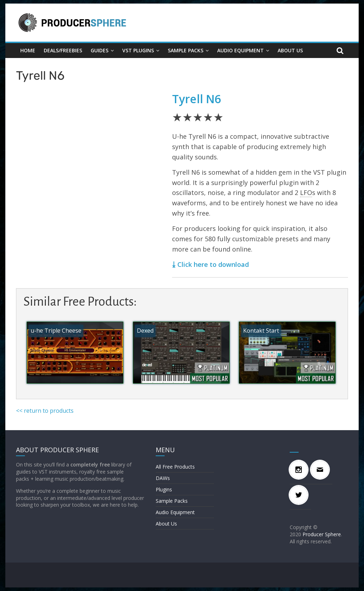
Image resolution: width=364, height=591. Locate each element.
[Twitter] (300, 495)
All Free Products (175, 467)
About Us (290, 50)
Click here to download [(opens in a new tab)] (213, 264)
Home (28, 50)
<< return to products (45, 411)
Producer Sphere (322, 534)
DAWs (163, 478)
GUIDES (100, 50)
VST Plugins (138, 50)
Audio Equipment (240, 50)
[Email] (322, 470)
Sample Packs (186, 50)
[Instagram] (300, 470)
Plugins (164, 489)
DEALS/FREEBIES (63, 50)
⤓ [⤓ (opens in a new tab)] (174, 264)
